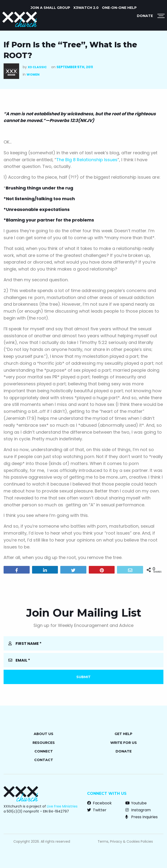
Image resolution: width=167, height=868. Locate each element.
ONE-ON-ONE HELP (119, 8)
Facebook (99, 803)
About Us (44, 734)
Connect (44, 751)
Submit (83, 677)
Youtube (136, 803)
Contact (44, 760)
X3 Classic (37, 67)
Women (33, 75)
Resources (44, 743)
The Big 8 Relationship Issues (87, 160)
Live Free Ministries (62, 806)
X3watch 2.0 (86, 8)
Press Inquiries (142, 817)
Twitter (97, 810)
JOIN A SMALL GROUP (50, 8)
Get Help (123, 734)
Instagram (138, 810)
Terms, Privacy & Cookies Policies (125, 841)
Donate (145, 16)
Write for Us (124, 743)
